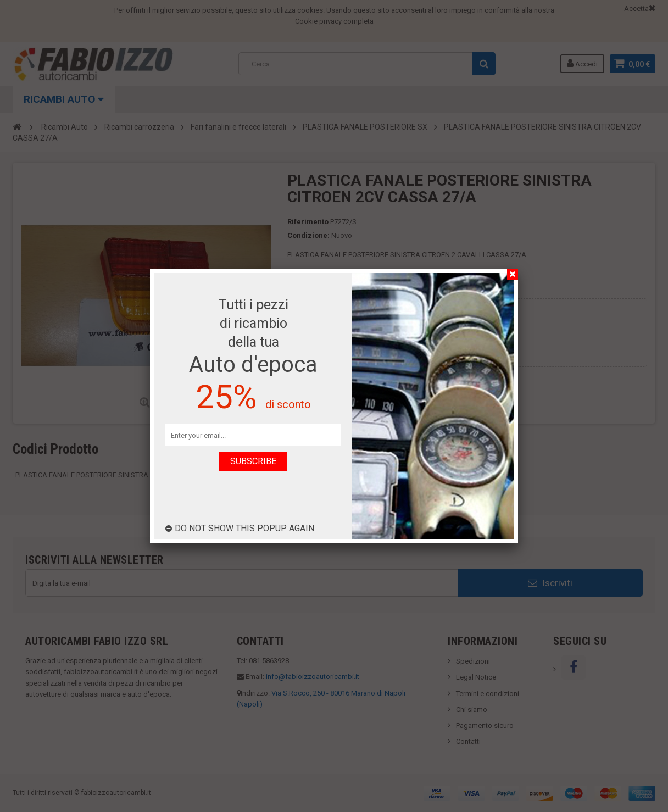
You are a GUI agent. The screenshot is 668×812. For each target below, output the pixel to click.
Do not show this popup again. (241, 528)
